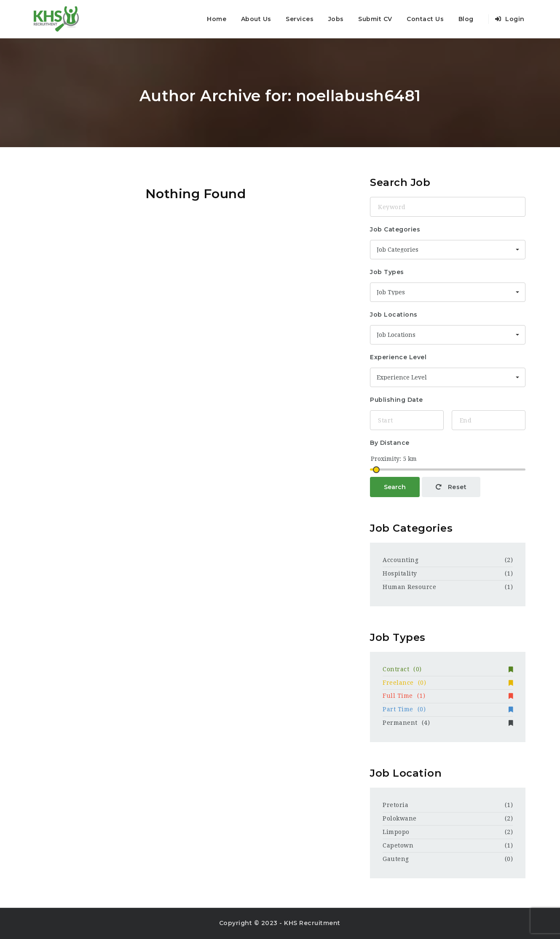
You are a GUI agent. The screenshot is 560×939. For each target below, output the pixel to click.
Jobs (336, 19)
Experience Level (398, 357)
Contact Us (425, 19)
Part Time (448, 709)
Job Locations (394, 315)
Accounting (401, 560)
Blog (466, 19)
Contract (448, 669)
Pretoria (395, 805)
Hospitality (400, 573)
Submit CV (375, 19)
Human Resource (409, 587)
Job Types (387, 272)
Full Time (448, 696)
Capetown (398, 845)
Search (395, 487)
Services (300, 19)
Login (510, 19)
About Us (256, 19)
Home (217, 19)
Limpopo (396, 832)
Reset (451, 487)
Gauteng (396, 859)
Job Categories (395, 229)
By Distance (390, 443)
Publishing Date (397, 400)
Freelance (448, 683)
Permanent (448, 723)
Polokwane (400, 818)
